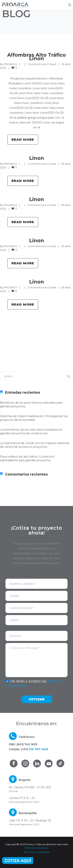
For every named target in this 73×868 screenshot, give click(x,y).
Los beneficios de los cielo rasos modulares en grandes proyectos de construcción (31, 431)
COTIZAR (36, 699)
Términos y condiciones (37, 852)
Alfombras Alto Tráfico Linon (36, 57)
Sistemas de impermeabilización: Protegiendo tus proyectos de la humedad (34, 418)
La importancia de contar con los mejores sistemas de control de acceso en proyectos (35, 445)
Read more (23, 140)
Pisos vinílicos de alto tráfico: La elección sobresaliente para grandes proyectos (27, 458)
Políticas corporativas (36, 848)
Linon (37, 158)
